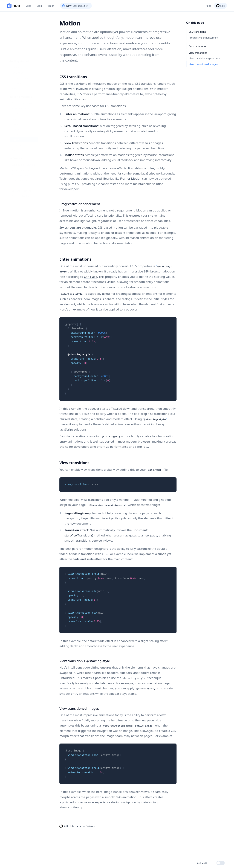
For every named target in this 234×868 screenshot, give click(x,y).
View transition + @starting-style (207, 58)
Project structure (19, 74)
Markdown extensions (22, 142)
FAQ (12, 52)
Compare (15, 47)
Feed (209, 6)
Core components (20, 154)
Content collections (21, 165)
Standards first (18, 29)
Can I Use (90, 276)
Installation (16, 35)
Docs (28, 6)
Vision (51, 6)
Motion (14, 109)
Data (13, 86)
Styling (14, 103)
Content (14, 80)
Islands (14, 97)
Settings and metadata (23, 136)
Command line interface (23, 41)
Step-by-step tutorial (21, 68)
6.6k (222, 6)
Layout (14, 92)
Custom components (22, 148)
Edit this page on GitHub (79, 825)
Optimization (17, 120)
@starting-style (79, 354)
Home (13, 6)
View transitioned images (203, 64)
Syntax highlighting (21, 171)
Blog (39, 6)
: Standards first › (78, 6)
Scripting (15, 114)
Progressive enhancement (203, 38)
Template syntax (19, 159)
